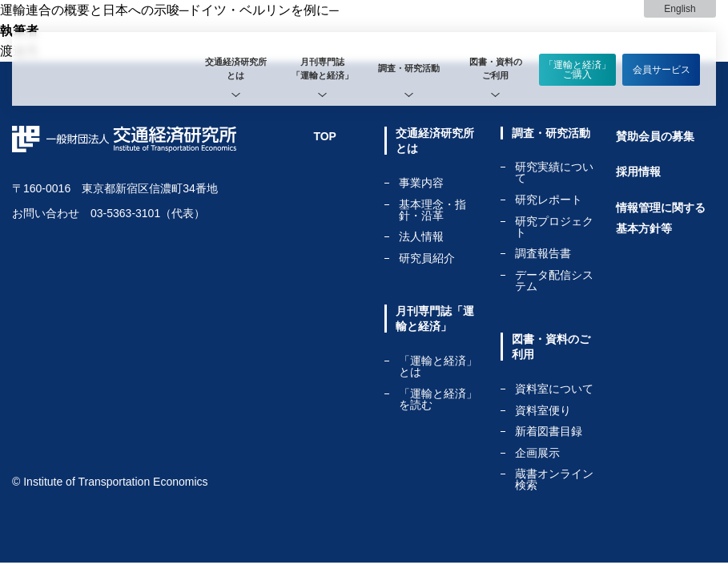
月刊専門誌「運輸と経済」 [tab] (322, 69)
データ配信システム (554, 280)
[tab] (235, 69)
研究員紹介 (427, 258)
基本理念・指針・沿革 (432, 210)
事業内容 (421, 183)
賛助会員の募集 (655, 136)
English (680, 9)
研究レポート (549, 200)
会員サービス (662, 70)
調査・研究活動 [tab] (409, 68)
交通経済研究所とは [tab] (236, 69)
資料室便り (543, 411)
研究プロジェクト (554, 227)
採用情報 (638, 171)
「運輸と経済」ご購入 (577, 70)
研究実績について (554, 173)
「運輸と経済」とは (438, 367)
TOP (325, 136)
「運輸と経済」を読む (438, 399)
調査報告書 (543, 254)
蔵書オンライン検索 (554, 479)
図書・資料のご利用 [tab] (496, 69)
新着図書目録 (549, 432)
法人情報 (421, 237)
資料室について (554, 389)
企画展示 (537, 453)
